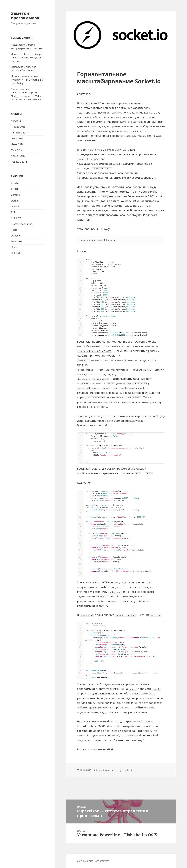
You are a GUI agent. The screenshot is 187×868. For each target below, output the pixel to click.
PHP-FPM (16, 218)
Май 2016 (16, 150)
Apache (15, 183)
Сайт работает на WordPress (93, 861)
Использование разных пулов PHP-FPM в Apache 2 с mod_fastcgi (27, 80)
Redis (14, 230)
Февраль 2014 (19, 162)
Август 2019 (18, 121)
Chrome (15, 195)
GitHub (112, 749)
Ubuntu (15, 247)
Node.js (15, 206)
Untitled (15, 253)
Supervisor (17, 241)
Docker (15, 201)
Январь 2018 (18, 127)
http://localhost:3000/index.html (98, 726)
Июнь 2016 (17, 144)
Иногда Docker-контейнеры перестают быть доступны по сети (27, 58)
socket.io (16, 236)
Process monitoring (22, 224)
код (88, 94)
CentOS (15, 189)
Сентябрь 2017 (19, 133)
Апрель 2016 (18, 156)
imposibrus (103, 770)
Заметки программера (25, 16)
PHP (13, 212)
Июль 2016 (17, 138)
